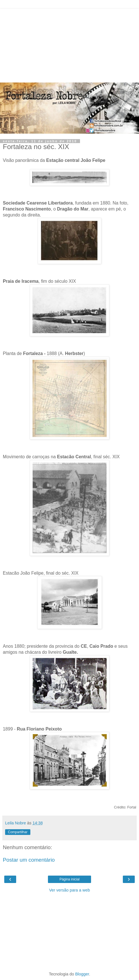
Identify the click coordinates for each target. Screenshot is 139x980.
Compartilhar (18, 832)
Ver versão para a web (69, 890)
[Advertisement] (69, 44)
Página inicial (70, 879)
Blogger (82, 974)
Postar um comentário (29, 860)
